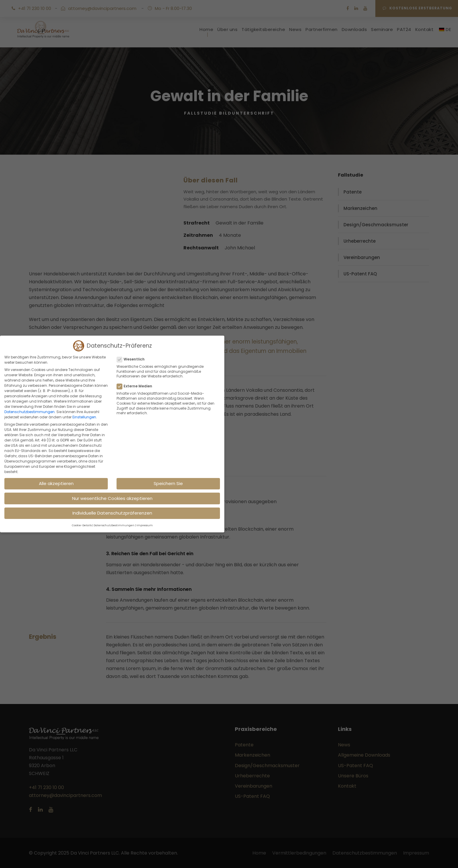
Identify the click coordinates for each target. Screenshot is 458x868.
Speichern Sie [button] (168, 483)
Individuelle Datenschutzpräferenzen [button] (112, 513)
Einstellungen (84, 417)
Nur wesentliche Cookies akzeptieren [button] (112, 498)
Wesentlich (133, 359)
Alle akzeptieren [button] (56, 483)
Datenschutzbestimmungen (30, 412)
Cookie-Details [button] (82, 525)
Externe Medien (137, 386)
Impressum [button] (145, 525)
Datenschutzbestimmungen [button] (114, 525)
